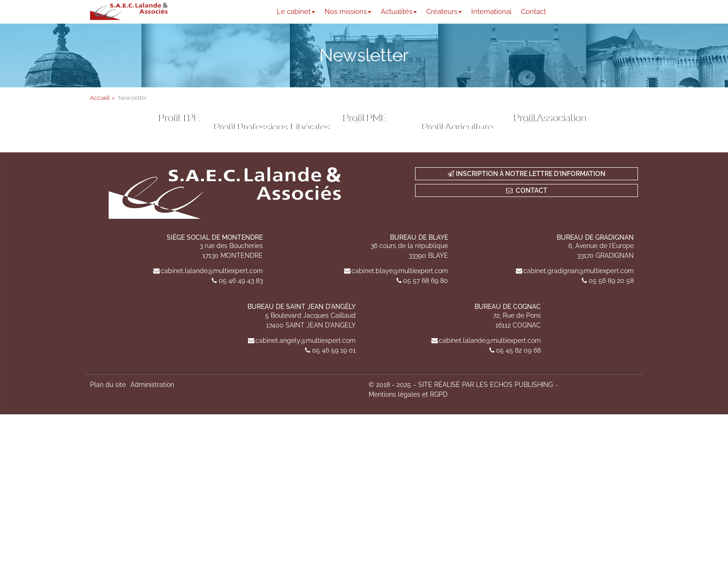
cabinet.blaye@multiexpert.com (400, 433)
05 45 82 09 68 (518, 512)
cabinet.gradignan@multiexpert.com (578, 433)
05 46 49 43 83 (241, 443)
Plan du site (108, 546)
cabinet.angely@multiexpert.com (305, 502)
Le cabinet (296, 12)
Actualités (399, 12)
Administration (152, 546)
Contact (533, 12)
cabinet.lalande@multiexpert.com (212, 433)
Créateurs (444, 12)
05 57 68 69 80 (426, 443)
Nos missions (348, 12)
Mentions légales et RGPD (408, 556)
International (491, 12)
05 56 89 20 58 (611, 443)
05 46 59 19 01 (334, 512)
